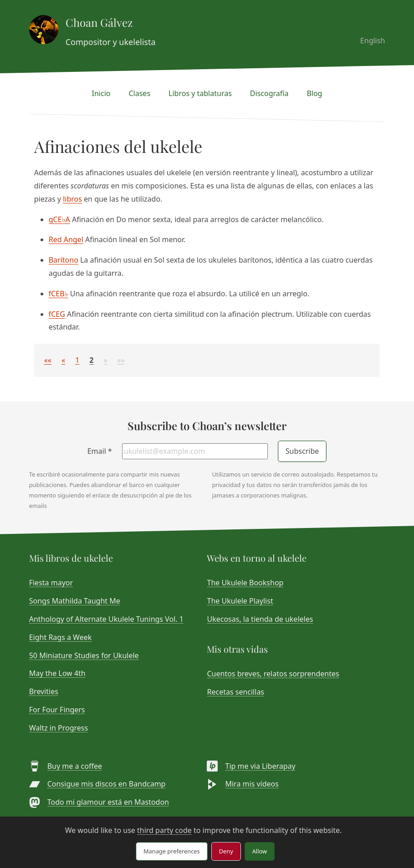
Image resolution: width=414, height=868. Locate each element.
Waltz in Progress (59, 728)
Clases (139, 93)
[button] (48, 360)
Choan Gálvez (99, 22)
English (373, 41)
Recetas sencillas (235, 692)
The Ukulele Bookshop (245, 583)
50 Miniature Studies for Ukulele (84, 655)
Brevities (44, 691)
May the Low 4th (57, 673)
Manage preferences (172, 851)
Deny (226, 851)
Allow (260, 851)
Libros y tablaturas (200, 93)
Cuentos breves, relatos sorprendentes (273, 674)
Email (100, 451)
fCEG (57, 314)
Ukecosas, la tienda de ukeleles (260, 619)
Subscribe (302, 451)
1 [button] (77, 360)
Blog (314, 93)
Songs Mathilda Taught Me (75, 601)
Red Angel (66, 239)
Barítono (64, 260)
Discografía (269, 93)
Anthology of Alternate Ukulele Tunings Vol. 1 (106, 619)
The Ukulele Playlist (240, 601)
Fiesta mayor (51, 583)
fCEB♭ (59, 294)
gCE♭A (59, 219)
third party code (164, 830)
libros (72, 199)
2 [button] (91, 360)
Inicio (101, 93)
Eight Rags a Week (61, 637)
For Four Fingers (57, 710)
